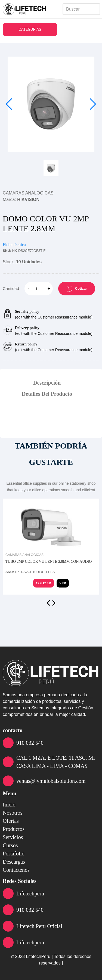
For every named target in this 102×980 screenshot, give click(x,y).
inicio (9, 805)
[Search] (81, 9)
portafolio (14, 854)
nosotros (13, 813)
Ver (63, 583)
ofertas (11, 821)
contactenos (16, 870)
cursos (10, 845)
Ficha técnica (14, 245)
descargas (14, 862)
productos (14, 829)
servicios (13, 837)
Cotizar (77, 289)
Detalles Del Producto (47, 394)
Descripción (47, 383)
